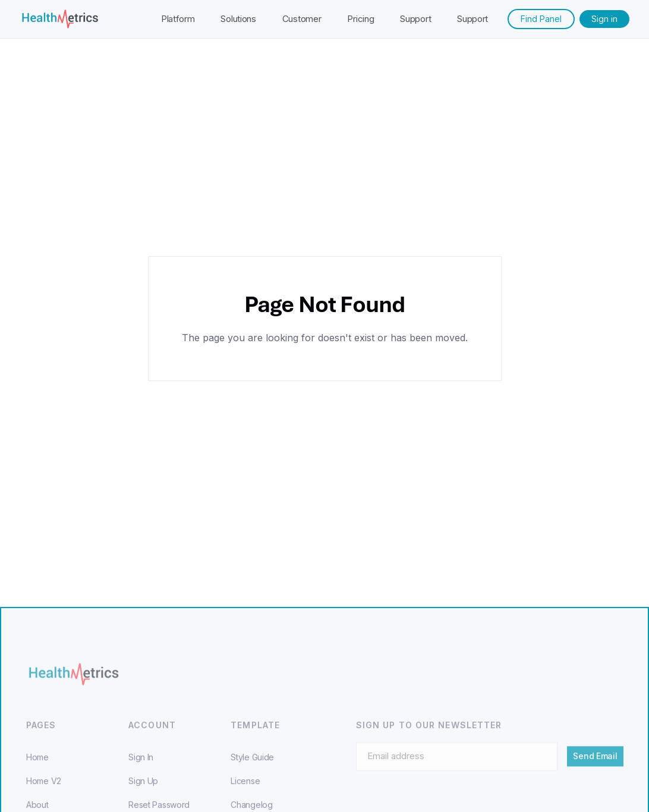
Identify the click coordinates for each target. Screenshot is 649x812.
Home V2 (44, 790)
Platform (178, 19)
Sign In (141, 766)
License (245, 790)
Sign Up (143, 790)
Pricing (360, 19)
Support (415, 19)
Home (37, 766)
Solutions (238, 19)
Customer (302, 19)
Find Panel (541, 19)
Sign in (604, 19)
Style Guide (252, 766)
